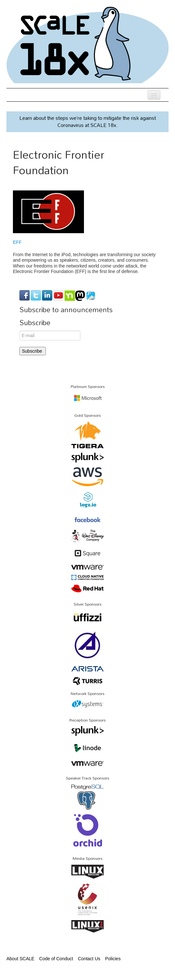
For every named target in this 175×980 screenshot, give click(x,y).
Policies (113, 959)
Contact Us (89, 959)
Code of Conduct (56, 959)
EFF (17, 242)
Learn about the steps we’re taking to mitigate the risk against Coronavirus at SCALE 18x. (88, 121)
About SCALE (20, 959)
